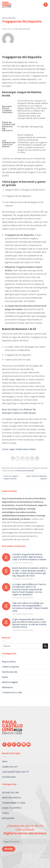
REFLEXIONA (8, 818)
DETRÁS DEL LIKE (10, 793)
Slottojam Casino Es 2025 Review (19, 413)
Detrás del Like (10, 672)
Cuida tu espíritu (11, 667)
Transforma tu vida (12, 692)
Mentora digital (10, 682)
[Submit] (45, 646)
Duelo (5, 677)
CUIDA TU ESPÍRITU (12, 808)
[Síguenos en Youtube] (28, 745)
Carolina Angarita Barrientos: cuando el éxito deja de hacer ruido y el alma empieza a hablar (29, 557)
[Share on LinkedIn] (37, 458)
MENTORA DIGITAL (12, 798)
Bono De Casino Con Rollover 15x (19, 410)
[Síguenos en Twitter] (19, 745)
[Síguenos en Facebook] (4, 745)
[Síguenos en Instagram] (9, 745)
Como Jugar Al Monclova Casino (19, 449)
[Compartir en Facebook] (18, 458)
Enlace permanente (25, 471)
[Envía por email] (27, 458)
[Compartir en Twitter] (23, 458)
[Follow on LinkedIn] (24, 745)
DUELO (5, 813)
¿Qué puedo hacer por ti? (15, 772)
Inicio (5, 761)
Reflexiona (7, 687)
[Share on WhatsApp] (13, 458)
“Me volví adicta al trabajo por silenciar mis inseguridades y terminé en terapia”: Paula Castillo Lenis (30, 607)
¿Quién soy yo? (10, 767)
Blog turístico (9, 662)
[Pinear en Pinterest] (32, 458)
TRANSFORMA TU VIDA (14, 803)
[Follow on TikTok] (14, 745)
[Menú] (46, 5)
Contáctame (9, 777)
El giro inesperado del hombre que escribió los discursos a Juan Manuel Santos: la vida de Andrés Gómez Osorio (29, 623)
